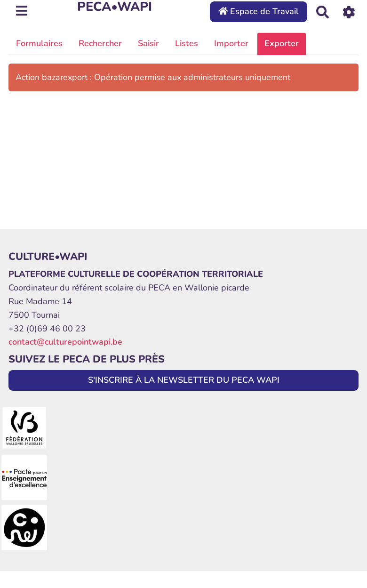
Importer (231, 43)
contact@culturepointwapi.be (65, 342)
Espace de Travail (259, 11)
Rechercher (100, 43)
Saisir (148, 43)
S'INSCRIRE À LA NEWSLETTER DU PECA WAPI (184, 380)
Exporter (282, 43)
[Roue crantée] (349, 12)
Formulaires (39, 43)
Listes (187, 43)
